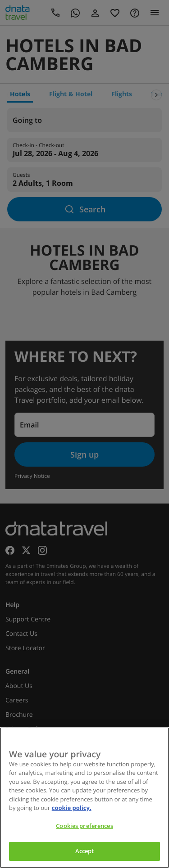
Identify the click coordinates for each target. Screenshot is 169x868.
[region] (84, 798)
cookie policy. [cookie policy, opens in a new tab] (72, 808)
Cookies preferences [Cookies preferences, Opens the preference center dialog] (84, 826)
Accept (85, 851)
